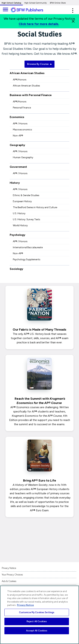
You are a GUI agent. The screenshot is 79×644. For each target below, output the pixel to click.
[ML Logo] (30, 10)
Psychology (17, 235)
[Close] (73, 21)
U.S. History (19, 213)
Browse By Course (39, 64)
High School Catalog (11, 3)
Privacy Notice (9, 568)
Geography (17, 145)
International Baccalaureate (28, 247)
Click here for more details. (39, 24)
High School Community (36, 3)
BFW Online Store (58, 3)
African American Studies (27, 73)
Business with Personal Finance (31, 95)
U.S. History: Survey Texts (26, 219)
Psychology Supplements (27, 259)
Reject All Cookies (37, 621)
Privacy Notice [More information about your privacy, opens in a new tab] (25, 605)
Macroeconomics (22, 130)
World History (20, 225)
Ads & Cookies (9, 581)
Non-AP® (18, 136)
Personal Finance (22, 108)
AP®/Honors (20, 80)
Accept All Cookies (37, 631)
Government (18, 167)
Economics (17, 117)
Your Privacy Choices (12, 575)
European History (22, 201)
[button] (73, 11)
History (15, 183)
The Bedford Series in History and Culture (35, 207)
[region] (39, 615)
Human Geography (23, 157)
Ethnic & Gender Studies (26, 195)
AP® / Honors (20, 123)
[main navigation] (5, 9)
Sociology (16, 269)
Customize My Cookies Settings (37, 612)
